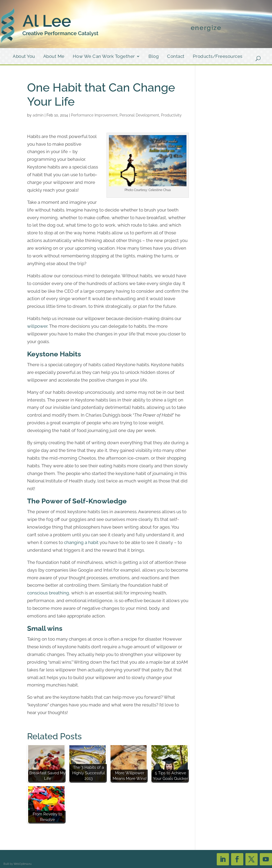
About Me (54, 57)
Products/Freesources (218, 57)
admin (38, 115)
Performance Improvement (94, 115)
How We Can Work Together (104, 57)
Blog (154, 57)
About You (24, 57)
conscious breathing (48, 593)
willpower (37, 326)
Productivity (171, 115)
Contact (176, 57)
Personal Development (139, 115)
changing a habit (81, 542)
